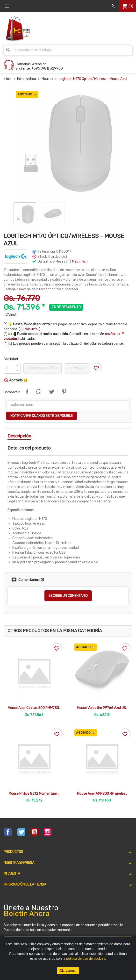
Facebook (8, 832)
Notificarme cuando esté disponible (42, 416)
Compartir (27, 392)
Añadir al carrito (43, 368)
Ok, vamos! (68, 971)
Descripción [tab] (19, 436)
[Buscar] (68, 50)
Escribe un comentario (68, 596)
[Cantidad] (9, 368)
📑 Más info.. (77, 261)
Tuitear (52, 392)
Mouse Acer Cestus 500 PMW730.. (34, 708)
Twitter (21, 832)
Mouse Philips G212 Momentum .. (34, 794)
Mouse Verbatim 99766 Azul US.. (102, 708)
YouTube (35, 832)
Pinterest (64, 392)
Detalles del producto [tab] (29, 448)
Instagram (48, 832)
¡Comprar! (77, 368)
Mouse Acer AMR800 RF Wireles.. (102, 794)
